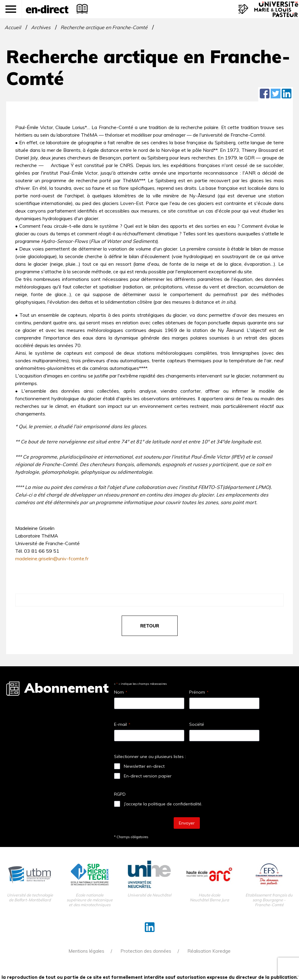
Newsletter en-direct (144, 766)
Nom (121, 692)
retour (150, 626)
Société (197, 724)
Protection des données (146, 951)
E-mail (122, 724)
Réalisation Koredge (209, 951)
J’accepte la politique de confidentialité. (163, 804)
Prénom (199, 692)
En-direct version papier (148, 776)
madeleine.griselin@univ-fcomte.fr (52, 558)
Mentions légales (86, 951)
